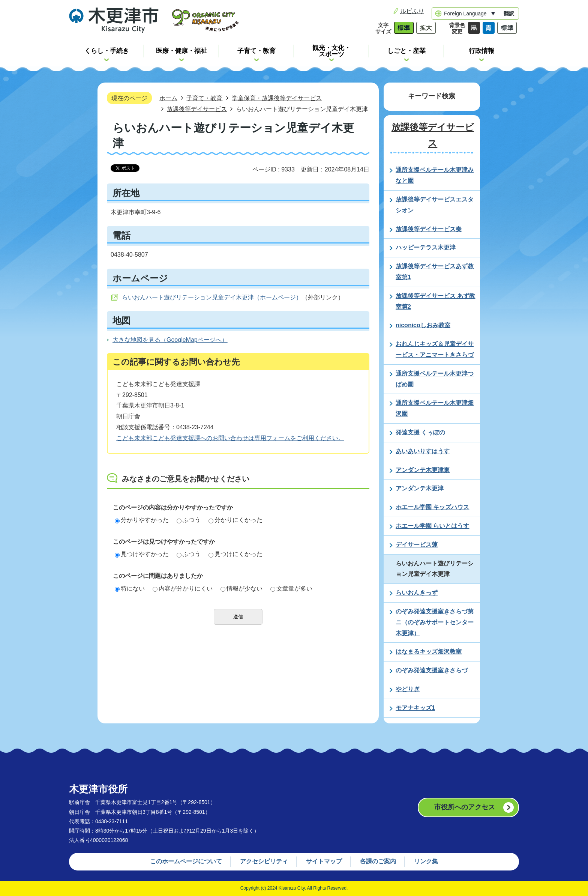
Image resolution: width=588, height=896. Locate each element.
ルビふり (412, 11)
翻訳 (509, 14)
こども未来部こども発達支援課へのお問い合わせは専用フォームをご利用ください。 (230, 438)
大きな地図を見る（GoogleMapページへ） (170, 340)
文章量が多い (291, 589)
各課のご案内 (378, 861)
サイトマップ (324, 861)
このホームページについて (186, 861)
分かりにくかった (235, 520)
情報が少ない (241, 589)
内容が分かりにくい (183, 589)
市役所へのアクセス (465, 807)
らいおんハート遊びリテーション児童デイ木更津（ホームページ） (212, 297)
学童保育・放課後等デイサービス (277, 98)
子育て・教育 (204, 98)
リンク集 (426, 861)
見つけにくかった (235, 554)
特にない (130, 589)
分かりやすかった (142, 520)
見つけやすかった (142, 554)
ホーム (168, 98)
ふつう (189, 520)
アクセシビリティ (264, 861)
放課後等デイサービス (197, 109)
